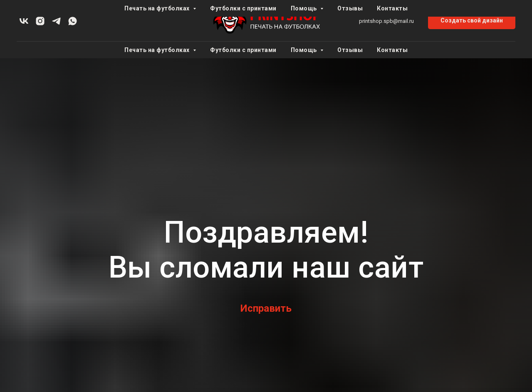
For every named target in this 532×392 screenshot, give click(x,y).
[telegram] (56, 21)
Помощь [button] (305, 50)
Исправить (266, 308)
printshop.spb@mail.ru (386, 21)
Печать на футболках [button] (158, 50)
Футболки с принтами (243, 50)
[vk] (24, 21)
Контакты (392, 50)
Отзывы (350, 50)
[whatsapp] (73, 21)
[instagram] (40, 21)
